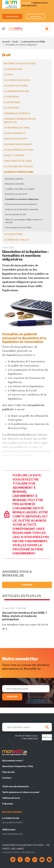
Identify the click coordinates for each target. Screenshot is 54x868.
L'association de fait (16, 139)
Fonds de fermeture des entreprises (21, 204)
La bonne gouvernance (18, 144)
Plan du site (8, 772)
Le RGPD (8, 75)
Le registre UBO (13, 69)
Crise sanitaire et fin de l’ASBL (18, 227)
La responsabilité (15, 133)
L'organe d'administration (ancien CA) (20, 121)
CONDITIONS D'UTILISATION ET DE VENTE (23, 845)
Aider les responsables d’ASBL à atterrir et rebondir (24, 221)
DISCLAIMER (17, 849)
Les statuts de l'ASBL (16, 86)
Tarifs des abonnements (15, 786)
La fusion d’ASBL (13, 234)
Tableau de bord (11, 798)
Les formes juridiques (17, 80)
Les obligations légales (18, 166)
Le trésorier (11, 108)
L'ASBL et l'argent (14, 155)
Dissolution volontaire (15, 184)
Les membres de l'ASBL (17, 128)
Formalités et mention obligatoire (22, 199)
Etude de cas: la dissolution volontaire (22, 209)
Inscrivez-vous (36, 16)
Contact (7, 778)
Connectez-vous (12, 16)
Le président (11, 97)
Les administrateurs (16, 91)
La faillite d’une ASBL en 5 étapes (20, 189)
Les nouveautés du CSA (16, 214)
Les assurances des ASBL (19, 150)
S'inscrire (12, 697)
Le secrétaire (12, 102)
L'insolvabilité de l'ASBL (18, 161)
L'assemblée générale (17, 113)
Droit (15, 42)
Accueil (6, 42)
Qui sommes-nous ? (13, 761)
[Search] (27, 727)
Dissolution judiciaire (14, 179)
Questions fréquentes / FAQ (17, 766)
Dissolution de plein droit (16, 194)
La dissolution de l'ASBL (33, 42)
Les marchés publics (16, 240)
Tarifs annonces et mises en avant (21, 792)
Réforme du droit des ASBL (20, 64)
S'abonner (27, 585)
